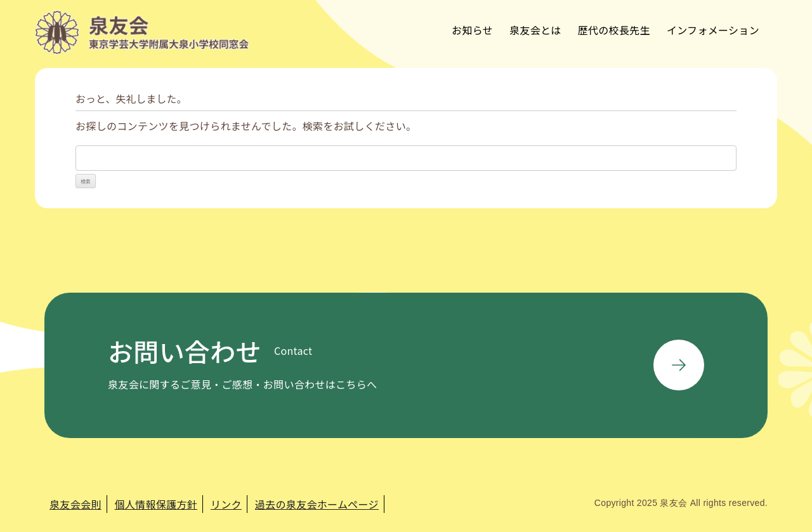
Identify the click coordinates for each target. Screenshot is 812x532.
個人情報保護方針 (156, 504)
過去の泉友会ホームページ (317, 504)
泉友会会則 (75, 504)
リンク (226, 504)
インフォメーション (713, 30)
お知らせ (472, 30)
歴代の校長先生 (614, 30)
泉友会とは (535, 30)
